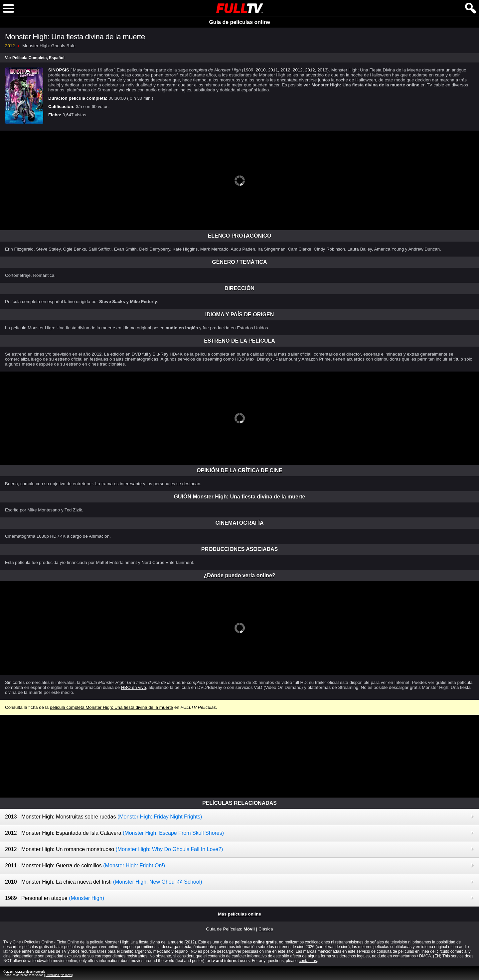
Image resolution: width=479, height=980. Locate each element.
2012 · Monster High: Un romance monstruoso (114, 849)
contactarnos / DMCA (412, 956)
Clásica (266, 929)
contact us (308, 961)
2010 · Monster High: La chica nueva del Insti (104, 882)
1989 (248, 70)
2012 (285, 70)
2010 (261, 70)
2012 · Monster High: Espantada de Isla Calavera (114, 833)
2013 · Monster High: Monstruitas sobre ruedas (103, 817)
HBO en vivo (134, 687)
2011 (273, 70)
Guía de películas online (239, 22)
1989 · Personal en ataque (55, 898)
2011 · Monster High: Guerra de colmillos (85, 866)
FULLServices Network (29, 972)
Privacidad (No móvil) (59, 975)
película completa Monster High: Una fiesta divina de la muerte (111, 707)
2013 (322, 70)
